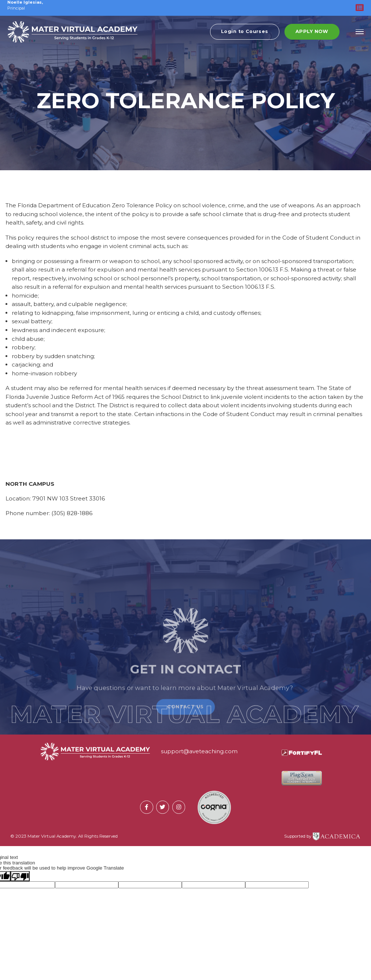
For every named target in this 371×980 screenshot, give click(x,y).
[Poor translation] (20, 876)
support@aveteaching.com (199, 751)
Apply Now (312, 34)
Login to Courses (245, 34)
